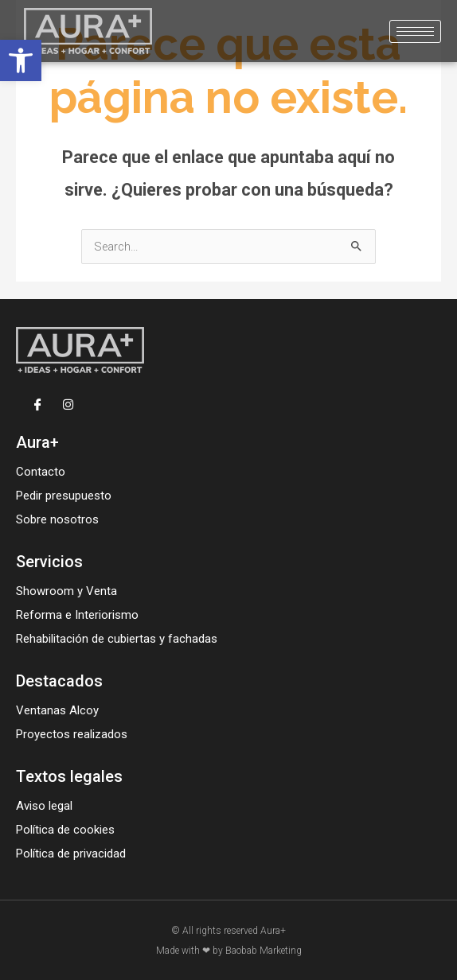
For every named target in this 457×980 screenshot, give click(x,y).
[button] (21, 60)
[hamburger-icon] (415, 31)
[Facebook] (38, 404)
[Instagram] (68, 404)
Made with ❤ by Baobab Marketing (229, 951)
